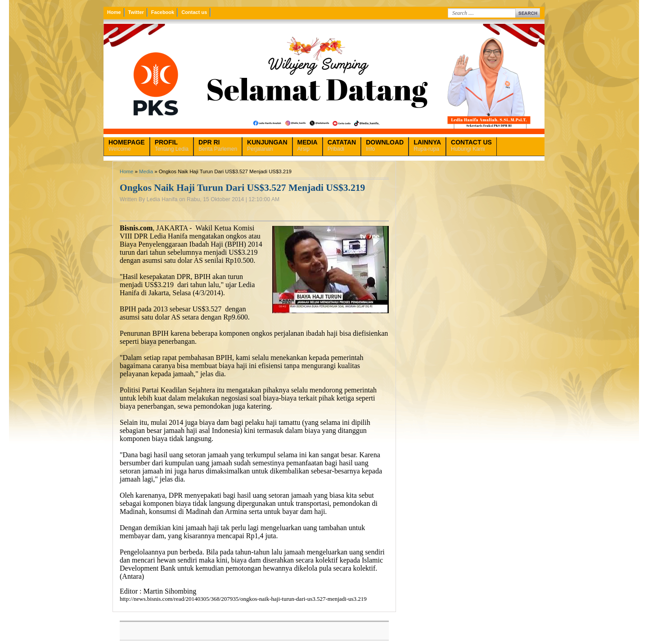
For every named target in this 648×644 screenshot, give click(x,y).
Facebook (163, 12)
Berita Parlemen (218, 145)
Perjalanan (267, 145)
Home (114, 12)
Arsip (308, 145)
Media (146, 171)
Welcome (127, 145)
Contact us (194, 12)
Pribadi (342, 145)
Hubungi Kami (471, 145)
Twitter (136, 12)
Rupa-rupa (427, 145)
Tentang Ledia (172, 145)
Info (385, 145)
